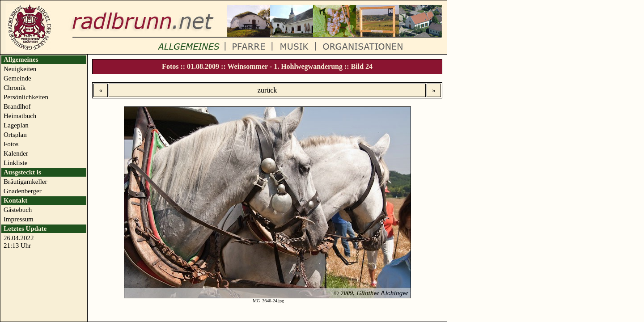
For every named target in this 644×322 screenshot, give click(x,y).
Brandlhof (17, 106)
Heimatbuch (20, 116)
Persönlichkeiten (26, 97)
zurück (267, 90)
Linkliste (15, 163)
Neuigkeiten (20, 69)
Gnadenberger (23, 191)
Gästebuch (18, 210)
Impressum (19, 219)
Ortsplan (15, 135)
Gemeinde (17, 78)
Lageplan (16, 125)
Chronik (15, 88)
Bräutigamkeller (25, 182)
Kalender (16, 153)
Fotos (11, 144)
